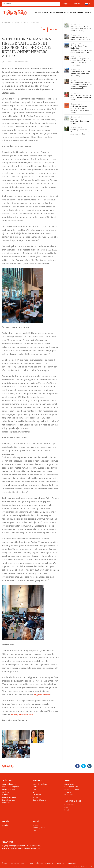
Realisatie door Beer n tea (83, 866)
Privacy (30, 863)
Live (35, 789)
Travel (36, 797)
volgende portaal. (42, 695)
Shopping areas (39, 828)
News (67, 780)
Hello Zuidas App (8, 789)
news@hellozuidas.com (22, 714)
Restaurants (69, 805)
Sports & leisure (39, 800)
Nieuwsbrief (7, 842)
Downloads (6, 803)
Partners (5, 795)
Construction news (72, 789)
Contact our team (9, 800)
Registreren (76, 4)
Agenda (5, 821)
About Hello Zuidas (9, 784)
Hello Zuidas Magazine (10, 787)
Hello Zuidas (8, 780)
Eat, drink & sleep (73, 801)
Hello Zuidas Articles (72, 787)
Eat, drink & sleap (40, 784)
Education (37, 795)
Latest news (69, 784)
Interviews (69, 795)
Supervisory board (9, 797)
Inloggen (65, 4)
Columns (68, 792)
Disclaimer (61, 863)
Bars (66, 807)
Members (5, 792)
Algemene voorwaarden (45, 863)
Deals (35, 830)
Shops (36, 825)
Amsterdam (73, 863)
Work (35, 792)
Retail (35, 787)
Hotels (67, 810)
